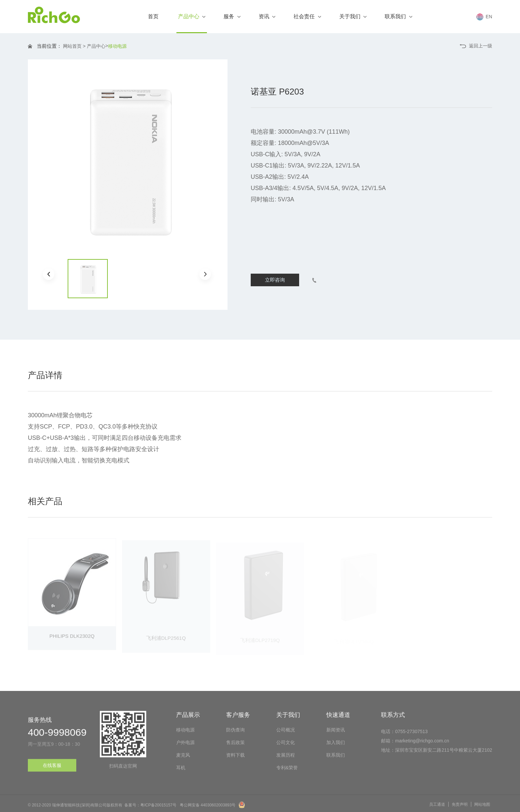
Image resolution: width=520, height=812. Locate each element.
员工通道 (437, 808)
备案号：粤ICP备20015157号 (150, 808)
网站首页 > (74, 46)
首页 (153, 16)
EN (484, 17)
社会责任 (307, 16)
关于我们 (353, 16)
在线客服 (52, 769)
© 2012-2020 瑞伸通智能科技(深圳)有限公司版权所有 (75, 808)
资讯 (267, 16)
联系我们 (398, 16)
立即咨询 (275, 280)
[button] (49, 274)
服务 (232, 16)
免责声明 (460, 808)
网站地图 (482, 808)
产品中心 (192, 23)
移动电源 (117, 46)
